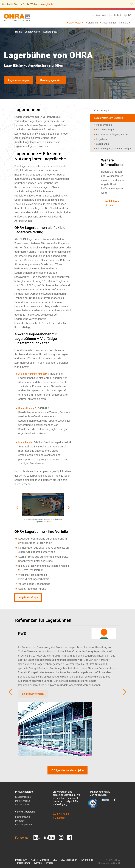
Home (19, 32)
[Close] (132, 4)
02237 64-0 (61, 816)
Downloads (99, 15)
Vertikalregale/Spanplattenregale (113, 151)
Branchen (93, 23)
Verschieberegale (106, 131)
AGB (33, 861)
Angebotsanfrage (29, 598)
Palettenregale (105, 126)
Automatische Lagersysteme (113, 136)
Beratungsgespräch (53, 80)
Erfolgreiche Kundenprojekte (68, 772)
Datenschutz (24, 865)
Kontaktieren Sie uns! (113, 206)
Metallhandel (26, 443)
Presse (50, 865)
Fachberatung (22, 818)
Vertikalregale (22, 806)
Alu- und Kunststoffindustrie (35, 374)
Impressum (21, 861)
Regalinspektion (23, 826)
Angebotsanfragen (19, 80)
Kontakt (115, 15)
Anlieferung (87, 861)
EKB (55, 861)
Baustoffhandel (27, 408)
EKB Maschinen (69, 861)
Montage (20, 822)
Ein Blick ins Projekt (34, 695)
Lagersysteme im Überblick (110, 119)
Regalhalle (102, 141)
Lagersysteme (76, 23)
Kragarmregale (103, 111)
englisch (48, 4)
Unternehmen (109, 23)
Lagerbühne (103, 146)
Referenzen (125, 23)
